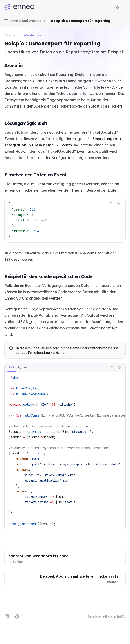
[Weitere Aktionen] (124, 7)
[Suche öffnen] (109, 7)
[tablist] (56, 368)
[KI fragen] (119, 204)
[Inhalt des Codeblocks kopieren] (112, 204)
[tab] (12, 368)
